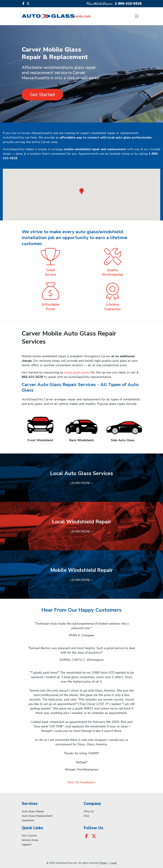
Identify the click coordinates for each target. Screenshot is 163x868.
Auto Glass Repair (33, 811)
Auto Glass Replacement (37, 816)
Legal (114, 863)
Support (27, 845)
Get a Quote (29, 836)
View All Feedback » (82, 782)
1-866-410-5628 (128, 4)
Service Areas (30, 840)
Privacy (104, 863)
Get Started (42, 95)
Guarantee (28, 820)
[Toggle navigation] (137, 16)
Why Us (89, 811)
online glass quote (77, 372)
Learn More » (81, 483)
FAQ (86, 816)
